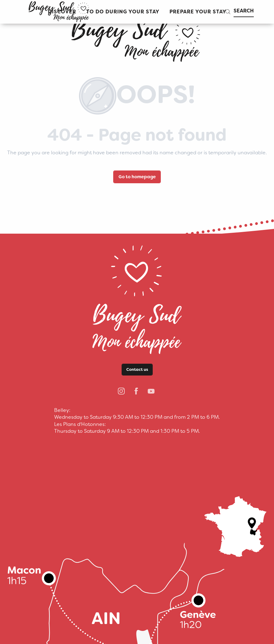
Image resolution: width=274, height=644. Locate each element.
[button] (123, 12)
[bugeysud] (137, 37)
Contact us (137, 369)
